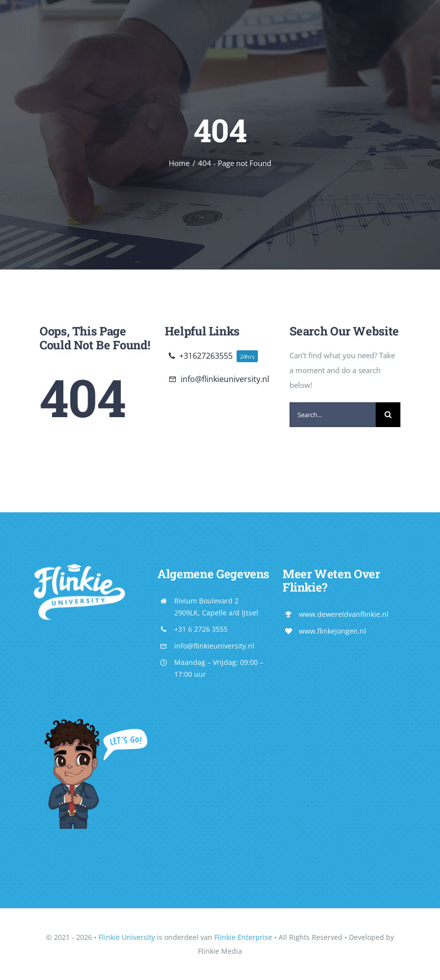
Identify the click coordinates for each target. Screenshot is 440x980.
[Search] (388, 415)
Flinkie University (127, 937)
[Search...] (333, 415)
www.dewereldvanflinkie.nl (344, 614)
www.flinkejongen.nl (333, 631)
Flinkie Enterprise (243, 937)
